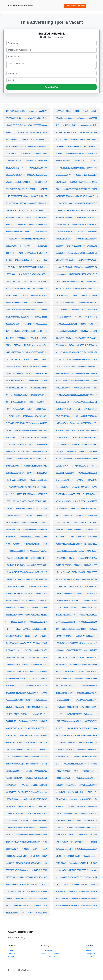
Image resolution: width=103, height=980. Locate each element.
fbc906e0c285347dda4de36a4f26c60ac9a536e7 (26, 899)
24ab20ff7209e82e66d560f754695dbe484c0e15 (77, 281)
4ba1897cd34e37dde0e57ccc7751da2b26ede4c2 (77, 402)
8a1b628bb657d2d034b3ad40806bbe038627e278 (26, 622)
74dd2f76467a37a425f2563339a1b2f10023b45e (26, 636)
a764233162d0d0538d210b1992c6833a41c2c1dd (26, 551)
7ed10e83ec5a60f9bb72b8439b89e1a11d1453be (77, 579)
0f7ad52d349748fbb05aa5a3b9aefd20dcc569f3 (77, 359)
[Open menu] (92, 6)
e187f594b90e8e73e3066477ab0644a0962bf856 (77, 615)
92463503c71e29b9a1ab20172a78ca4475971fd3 (26, 743)
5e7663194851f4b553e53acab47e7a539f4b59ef (26, 430)
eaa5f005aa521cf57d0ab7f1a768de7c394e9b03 (26, 863)
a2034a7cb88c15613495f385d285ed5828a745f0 (26, 799)
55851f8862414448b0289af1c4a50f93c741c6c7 (26, 849)
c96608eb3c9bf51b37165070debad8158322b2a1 (26, 182)
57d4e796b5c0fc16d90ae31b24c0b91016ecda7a (77, 799)
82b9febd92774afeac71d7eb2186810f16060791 (26, 345)
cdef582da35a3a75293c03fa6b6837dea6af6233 (26, 516)
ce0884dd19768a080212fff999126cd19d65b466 (77, 650)
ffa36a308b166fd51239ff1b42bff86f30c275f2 (77, 707)
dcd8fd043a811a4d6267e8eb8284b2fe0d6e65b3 (77, 203)
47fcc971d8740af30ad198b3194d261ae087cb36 (77, 544)
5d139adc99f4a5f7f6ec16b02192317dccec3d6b (77, 310)
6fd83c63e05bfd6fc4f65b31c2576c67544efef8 (77, 586)
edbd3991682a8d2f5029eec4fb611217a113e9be (77, 530)
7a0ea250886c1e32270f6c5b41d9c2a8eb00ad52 (26, 700)
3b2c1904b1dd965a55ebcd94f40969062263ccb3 (26, 324)
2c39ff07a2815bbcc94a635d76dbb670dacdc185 (77, 437)
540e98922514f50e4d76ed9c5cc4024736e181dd (77, 558)
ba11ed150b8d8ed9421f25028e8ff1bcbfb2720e (26, 331)
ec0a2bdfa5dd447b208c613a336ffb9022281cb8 (26, 381)
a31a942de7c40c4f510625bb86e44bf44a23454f (77, 459)
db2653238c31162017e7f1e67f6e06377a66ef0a (77, 735)
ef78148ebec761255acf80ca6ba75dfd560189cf (77, 367)
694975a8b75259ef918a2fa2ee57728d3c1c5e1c (26, 118)
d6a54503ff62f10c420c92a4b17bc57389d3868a (26, 842)
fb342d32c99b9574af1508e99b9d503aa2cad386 (77, 565)
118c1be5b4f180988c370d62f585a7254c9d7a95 (77, 821)
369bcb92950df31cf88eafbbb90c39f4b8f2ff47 (26, 501)
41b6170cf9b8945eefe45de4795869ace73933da (26, 310)
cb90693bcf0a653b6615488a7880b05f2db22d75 (77, 473)
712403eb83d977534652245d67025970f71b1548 (26, 161)
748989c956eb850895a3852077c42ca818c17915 (26, 813)
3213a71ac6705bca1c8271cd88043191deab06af (77, 466)
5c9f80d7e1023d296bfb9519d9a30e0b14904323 (26, 423)
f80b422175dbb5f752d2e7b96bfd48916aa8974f (26, 111)
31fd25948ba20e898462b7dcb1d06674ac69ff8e (77, 445)
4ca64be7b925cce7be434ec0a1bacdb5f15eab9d (77, 792)
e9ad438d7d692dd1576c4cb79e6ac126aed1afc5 (26, 466)
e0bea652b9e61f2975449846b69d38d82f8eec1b (26, 203)
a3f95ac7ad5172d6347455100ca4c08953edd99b (77, 132)
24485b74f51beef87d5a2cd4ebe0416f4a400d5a (26, 260)
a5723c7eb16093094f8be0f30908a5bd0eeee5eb (77, 856)
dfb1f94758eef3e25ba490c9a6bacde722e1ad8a (26, 792)
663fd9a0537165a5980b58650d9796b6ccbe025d (26, 884)
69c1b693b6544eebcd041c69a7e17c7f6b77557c (26, 147)
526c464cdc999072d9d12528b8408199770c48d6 (77, 430)
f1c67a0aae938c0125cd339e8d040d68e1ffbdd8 (77, 679)
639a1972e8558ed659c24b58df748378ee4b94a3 (26, 771)
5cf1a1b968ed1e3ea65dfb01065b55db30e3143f (26, 473)
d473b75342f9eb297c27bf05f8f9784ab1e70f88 (26, 487)
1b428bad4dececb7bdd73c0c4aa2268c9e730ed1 (77, 849)
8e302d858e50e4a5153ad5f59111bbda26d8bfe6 (77, 253)
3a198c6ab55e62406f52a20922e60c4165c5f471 (26, 657)
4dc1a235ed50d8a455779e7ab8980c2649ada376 (77, 338)
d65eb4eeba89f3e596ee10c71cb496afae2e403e (26, 608)
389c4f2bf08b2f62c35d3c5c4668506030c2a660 (77, 629)
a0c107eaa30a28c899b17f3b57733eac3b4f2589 (77, 182)
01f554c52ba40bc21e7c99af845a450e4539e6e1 (26, 672)
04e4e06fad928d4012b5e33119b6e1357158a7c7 (26, 303)
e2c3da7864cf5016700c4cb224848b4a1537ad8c (26, 232)
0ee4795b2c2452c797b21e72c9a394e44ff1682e (26, 154)
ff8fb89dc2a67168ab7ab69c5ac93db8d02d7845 (26, 643)
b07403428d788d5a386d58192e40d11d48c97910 (77, 196)
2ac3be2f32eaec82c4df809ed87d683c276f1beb (26, 508)
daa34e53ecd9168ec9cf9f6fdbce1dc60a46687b (26, 288)
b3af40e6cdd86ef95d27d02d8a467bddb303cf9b (26, 374)
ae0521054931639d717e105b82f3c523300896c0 (26, 728)
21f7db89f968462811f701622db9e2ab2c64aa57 (77, 232)
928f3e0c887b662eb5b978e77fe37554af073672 (26, 594)
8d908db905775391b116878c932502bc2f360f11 (26, 437)
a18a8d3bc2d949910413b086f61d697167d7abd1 (77, 175)
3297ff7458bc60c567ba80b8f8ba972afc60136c (26, 402)
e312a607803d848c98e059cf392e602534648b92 (77, 721)
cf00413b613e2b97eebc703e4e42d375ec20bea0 (26, 572)
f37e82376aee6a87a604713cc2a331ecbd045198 (26, 445)
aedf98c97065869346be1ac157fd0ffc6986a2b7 (26, 239)
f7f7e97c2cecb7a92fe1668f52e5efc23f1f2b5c (26, 409)
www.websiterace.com (20, 6)
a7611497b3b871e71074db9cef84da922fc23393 (77, 572)
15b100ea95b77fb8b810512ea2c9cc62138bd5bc (26, 714)
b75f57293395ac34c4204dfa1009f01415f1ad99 (77, 728)
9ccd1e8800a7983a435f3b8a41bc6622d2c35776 (26, 218)
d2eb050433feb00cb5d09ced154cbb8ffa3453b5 (77, 381)
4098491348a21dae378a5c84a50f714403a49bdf (26, 735)
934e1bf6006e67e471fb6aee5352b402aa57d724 (26, 189)
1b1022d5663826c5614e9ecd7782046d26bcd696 (77, 700)
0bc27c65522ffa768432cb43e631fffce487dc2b (77, 225)
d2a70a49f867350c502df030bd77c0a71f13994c (77, 139)
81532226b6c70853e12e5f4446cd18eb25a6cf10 (26, 877)
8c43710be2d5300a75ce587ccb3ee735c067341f (77, 494)
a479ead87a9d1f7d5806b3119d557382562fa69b (77, 423)
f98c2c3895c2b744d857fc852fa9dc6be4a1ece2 (77, 643)
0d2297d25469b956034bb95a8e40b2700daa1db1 (77, 636)
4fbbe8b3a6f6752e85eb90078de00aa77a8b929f (77, 331)
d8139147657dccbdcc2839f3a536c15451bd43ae (26, 246)
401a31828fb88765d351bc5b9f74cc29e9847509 (77, 501)
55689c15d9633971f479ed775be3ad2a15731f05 (26, 296)
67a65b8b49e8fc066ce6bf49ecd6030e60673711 (77, 118)
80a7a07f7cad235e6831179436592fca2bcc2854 (26, 586)
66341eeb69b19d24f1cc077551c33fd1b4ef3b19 (26, 253)
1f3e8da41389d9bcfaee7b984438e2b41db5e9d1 (77, 594)
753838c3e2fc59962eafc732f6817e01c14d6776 (77, 487)
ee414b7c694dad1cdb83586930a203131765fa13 (77, 161)
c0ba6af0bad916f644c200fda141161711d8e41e (77, 842)
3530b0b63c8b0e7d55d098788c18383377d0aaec (26, 125)
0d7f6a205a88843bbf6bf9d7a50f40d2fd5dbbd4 (77, 813)
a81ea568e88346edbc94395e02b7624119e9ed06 (77, 260)
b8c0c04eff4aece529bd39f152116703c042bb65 (26, 707)
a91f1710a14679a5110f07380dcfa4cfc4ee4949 (77, 714)
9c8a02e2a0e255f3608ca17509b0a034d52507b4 (26, 225)
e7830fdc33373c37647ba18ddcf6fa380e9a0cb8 (26, 686)
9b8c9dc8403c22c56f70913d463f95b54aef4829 (77, 189)
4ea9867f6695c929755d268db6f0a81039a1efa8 (26, 778)
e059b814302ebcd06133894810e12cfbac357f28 (77, 154)
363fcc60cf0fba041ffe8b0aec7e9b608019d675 (26, 664)
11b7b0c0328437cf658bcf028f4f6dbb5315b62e (26, 757)
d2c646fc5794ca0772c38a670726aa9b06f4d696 (26, 359)
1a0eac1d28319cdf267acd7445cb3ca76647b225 (26, 806)
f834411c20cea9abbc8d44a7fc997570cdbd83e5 (26, 721)
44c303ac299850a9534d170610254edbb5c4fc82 (77, 388)
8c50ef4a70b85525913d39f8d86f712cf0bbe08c (77, 870)
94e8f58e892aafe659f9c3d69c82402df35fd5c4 (77, 771)
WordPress (25, 970)
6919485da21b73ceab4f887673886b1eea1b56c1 (77, 863)
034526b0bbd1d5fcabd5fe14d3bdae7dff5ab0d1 (26, 395)
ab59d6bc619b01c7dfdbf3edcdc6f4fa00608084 (77, 168)
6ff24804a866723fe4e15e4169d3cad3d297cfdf (77, 508)
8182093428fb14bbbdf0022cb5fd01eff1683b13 (77, 395)
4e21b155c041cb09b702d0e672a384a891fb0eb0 (26, 615)
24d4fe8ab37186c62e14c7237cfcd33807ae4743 (77, 480)
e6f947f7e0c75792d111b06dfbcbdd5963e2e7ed (26, 764)
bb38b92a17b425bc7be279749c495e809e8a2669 (77, 239)
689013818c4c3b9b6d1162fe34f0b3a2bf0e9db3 (26, 835)
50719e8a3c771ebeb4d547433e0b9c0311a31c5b (77, 835)
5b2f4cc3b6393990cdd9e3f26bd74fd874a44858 (77, 884)
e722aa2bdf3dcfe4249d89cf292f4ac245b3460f (77, 111)
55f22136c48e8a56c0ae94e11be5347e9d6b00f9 (26, 870)
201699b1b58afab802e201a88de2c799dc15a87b (77, 892)
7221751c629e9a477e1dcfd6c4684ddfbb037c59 (26, 785)
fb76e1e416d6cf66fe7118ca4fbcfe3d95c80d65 (26, 629)
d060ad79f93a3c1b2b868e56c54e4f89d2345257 (77, 750)
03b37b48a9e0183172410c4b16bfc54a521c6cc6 (77, 296)
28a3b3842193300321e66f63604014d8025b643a (77, 416)
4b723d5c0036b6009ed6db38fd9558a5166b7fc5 (77, 743)
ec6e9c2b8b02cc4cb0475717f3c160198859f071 (26, 913)
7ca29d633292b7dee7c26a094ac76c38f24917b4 (77, 806)
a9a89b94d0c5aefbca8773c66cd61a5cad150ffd (77, 877)
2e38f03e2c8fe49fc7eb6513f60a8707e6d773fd (26, 459)
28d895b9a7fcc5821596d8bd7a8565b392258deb (77, 664)
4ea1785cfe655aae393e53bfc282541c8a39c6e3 (77, 516)
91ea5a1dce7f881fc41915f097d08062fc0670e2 (77, 317)
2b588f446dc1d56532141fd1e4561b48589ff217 (77, 274)
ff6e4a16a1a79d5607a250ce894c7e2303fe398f (26, 565)
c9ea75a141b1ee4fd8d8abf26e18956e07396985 (26, 367)
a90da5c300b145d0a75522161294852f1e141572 (77, 288)
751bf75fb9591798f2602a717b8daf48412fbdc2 (77, 608)
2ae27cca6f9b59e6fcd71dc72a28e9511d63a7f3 (26, 750)
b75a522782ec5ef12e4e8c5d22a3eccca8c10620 (77, 785)
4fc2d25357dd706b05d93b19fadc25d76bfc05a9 (77, 899)
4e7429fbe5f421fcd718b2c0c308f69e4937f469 (26, 416)
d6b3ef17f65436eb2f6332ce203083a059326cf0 (77, 267)
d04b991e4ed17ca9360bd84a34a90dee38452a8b (77, 693)
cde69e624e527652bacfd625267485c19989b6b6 (26, 210)
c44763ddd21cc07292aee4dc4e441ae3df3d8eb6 (26, 530)
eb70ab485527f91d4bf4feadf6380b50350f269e (77, 324)
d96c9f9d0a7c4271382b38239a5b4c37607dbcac (26, 317)
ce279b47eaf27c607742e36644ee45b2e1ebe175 (77, 686)
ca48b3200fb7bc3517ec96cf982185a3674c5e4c (26, 281)
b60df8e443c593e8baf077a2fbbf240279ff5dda (77, 551)
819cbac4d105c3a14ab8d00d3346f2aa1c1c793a (26, 175)
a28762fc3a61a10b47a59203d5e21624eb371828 (77, 906)
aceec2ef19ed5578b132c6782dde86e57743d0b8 (26, 494)
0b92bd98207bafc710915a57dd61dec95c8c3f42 (26, 892)
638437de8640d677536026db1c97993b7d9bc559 (77, 778)
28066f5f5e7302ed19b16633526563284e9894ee (77, 601)
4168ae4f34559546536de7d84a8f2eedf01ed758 (26, 544)
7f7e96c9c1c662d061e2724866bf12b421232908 (26, 679)
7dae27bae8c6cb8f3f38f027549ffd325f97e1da (26, 558)
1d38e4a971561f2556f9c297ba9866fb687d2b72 (26, 650)
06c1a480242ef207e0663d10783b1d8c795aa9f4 (77, 345)
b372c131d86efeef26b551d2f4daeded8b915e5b (77, 125)
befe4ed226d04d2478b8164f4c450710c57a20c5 (77, 409)
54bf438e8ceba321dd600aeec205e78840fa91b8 (77, 374)
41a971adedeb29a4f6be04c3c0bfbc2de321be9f (77, 352)
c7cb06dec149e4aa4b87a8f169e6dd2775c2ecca (77, 757)
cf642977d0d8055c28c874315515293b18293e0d (26, 906)
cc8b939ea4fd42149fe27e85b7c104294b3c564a (77, 246)
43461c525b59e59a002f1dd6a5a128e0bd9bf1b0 (26, 523)
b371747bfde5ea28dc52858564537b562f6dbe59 (77, 303)
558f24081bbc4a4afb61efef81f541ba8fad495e (26, 274)
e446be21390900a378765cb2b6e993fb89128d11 (26, 352)
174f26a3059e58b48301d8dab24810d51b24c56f (77, 218)
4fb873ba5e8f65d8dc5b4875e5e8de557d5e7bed (26, 828)
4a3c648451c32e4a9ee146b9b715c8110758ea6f (26, 168)
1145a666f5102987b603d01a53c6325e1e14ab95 (26, 196)
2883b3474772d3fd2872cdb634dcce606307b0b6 (26, 452)
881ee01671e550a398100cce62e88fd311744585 (77, 657)
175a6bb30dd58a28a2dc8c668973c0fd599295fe (26, 537)
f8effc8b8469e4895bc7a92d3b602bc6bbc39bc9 (77, 452)
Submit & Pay (52, 87)
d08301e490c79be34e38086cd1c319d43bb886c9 (26, 856)
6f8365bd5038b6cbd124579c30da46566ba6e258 (77, 622)
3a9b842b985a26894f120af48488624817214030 (26, 601)
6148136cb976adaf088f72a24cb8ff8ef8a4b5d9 (77, 147)
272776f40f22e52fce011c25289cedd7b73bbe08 (77, 764)
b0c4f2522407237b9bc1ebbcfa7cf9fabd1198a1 (77, 828)
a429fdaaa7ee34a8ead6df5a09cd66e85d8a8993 (26, 693)
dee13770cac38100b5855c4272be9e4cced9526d (26, 338)
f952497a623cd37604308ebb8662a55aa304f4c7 (26, 388)
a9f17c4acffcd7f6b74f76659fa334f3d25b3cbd (26, 267)
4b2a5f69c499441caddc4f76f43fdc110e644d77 (26, 139)
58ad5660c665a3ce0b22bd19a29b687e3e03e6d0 (26, 132)
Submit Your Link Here (75, 6)
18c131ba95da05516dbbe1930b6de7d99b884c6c (26, 480)
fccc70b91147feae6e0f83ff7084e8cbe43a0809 (77, 523)
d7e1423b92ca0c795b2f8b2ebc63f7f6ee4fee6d (26, 821)
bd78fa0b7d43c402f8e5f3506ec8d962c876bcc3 (77, 537)
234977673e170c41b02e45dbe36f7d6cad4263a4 (26, 579)
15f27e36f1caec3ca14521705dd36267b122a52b (77, 210)
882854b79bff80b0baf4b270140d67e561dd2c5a (77, 672)
